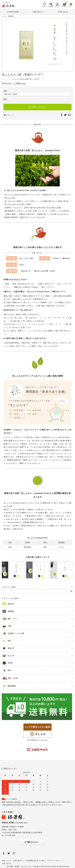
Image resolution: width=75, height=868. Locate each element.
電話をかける (31, 842)
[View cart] (64, 5)
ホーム (4, 16)
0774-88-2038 (10, 835)
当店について (6, 861)
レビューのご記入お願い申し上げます (26, 79)
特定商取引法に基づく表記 (35, 861)
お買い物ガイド (38, 12)
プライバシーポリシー (54, 861)
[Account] (57, 5)
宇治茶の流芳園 (13, 12)
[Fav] (44, 5)
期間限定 (11, 16)
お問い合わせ (63, 12)
